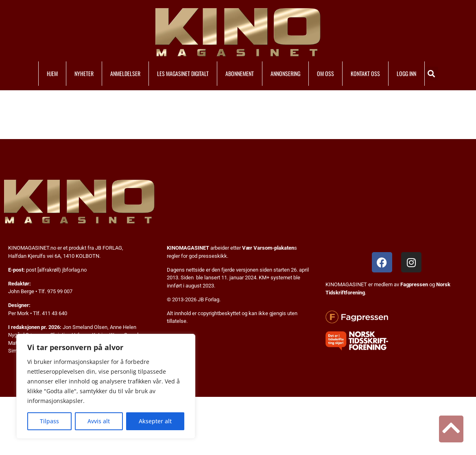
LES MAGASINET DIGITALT (183, 73)
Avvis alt (99, 421)
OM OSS (325, 73)
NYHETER (84, 73)
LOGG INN (406, 73)
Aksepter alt (155, 421)
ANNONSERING (285, 73)
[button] (431, 73)
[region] (106, 386)
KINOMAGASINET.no (32, 248)
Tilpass (49, 421)
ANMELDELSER (125, 73)
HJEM (52, 73)
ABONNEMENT (240, 73)
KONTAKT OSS (365, 73)
